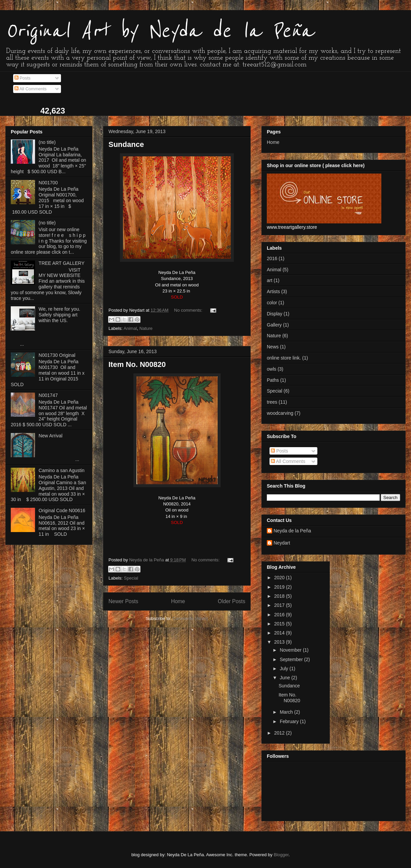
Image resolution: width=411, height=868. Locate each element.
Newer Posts (123, 601)
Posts (23, 78)
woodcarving (280, 413)
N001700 (48, 183)
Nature (146, 328)
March (287, 712)
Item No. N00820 (137, 364)
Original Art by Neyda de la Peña (159, 31)
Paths (273, 380)
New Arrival (51, 436)
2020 (280, 578)
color (272, 303)
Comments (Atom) (190, 618)
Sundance (126, 144)
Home (178, 601)
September (292, 659)
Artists (273, 291)
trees (272, 402)
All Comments (31, 89)
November (291, 650)
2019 (280, 587)
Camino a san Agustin (62, 470)
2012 (280, 733)
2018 (280, 596)
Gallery (274, 325)
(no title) (47, 142)
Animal (130, 328)
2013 (280, 642)
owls (272, 369)
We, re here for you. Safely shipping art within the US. (59, 315)
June (285, 678)
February (290, 721)
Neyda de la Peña (292, 531)
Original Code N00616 (62, 510)
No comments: (189, 310)
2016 (272, 258)
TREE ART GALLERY (62, 263)
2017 (280, 605)
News (273, 347)
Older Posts (232, 601)
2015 (280, 624)
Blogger (281, 855)
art (270, 280)
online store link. (284, 358)
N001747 (48, 395)
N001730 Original (57, 355)
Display (275, 314)
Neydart (282, 543)
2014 (280, 633)
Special (131, 578)
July (284, 669)
